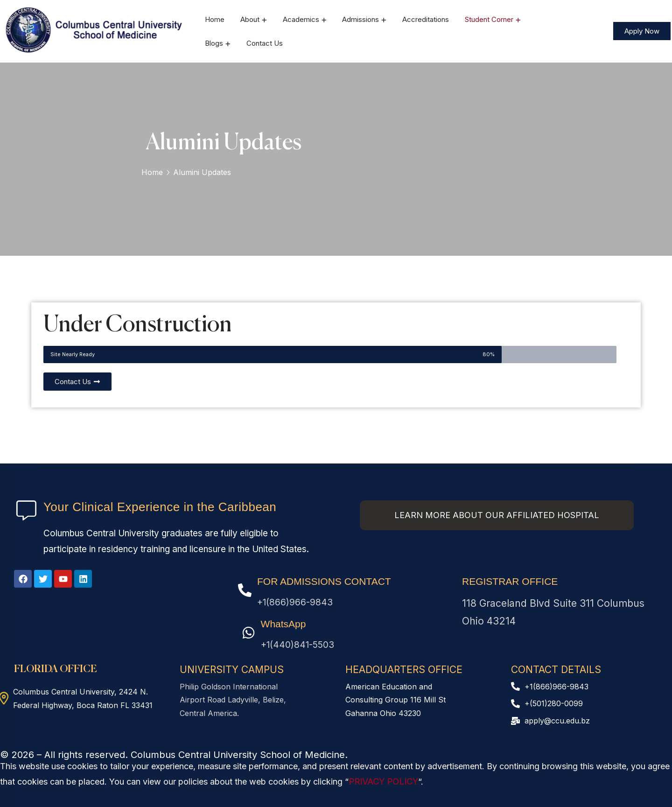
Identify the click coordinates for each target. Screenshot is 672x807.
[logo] (95, 30)
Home (152, 172)
